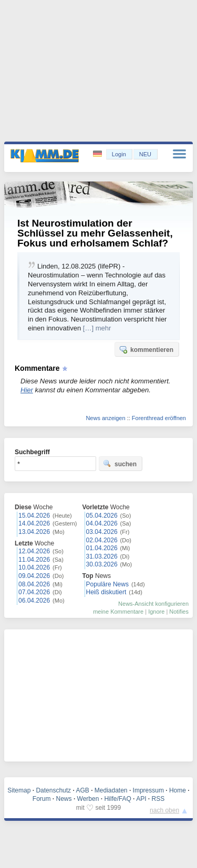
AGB (82, 790)
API (141, 799)
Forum (42, 799)
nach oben (164, 810)
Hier (27, 390)
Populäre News (107, 584)
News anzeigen (105, 418)
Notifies (179, 612)
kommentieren (146, 349)
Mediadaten (111, 790)
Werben (88, 799)
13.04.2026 (34, 532)
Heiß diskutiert (106, 592)
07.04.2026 (34, 592)
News (64, 799)
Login (119, 154)
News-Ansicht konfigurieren (153, 604)
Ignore (156, 612)
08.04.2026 (34, 584)
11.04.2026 (34, 560)
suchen (120, 464)
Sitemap (19, 790)
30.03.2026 (102, 564)
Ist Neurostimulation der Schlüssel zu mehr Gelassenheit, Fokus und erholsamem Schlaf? (95, 233)
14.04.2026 (34, 523)
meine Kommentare (118, 612)
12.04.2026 (34, 551)
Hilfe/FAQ (117, 799)
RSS (158, 799)
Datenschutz (53, 790)
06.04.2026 (34, 601)
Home (178, 790)
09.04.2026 (34, 576)
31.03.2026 (102, 556)
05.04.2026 (102, 516)
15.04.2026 (34, 516)
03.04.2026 (102, 532)
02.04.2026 (102, 540)
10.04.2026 (34, 567)
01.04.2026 (102, 548)
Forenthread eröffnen (159, 418)
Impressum (148, 790)
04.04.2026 (102, 523)
